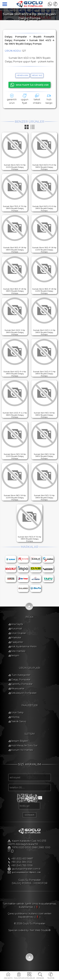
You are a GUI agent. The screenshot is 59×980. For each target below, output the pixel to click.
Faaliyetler (15, 646)
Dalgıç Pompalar (19, 684)
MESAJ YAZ (37, 75)
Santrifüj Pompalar (20, 689)
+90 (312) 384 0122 (20, 870)
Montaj (13, 722)
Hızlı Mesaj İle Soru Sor (22, 751)
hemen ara (22, 75)
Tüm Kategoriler (19, 680)
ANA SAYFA (8, 978)
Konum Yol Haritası (20, 756)
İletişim (13, 659)
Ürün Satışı (15, 718)
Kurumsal (15, 633)
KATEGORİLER (29, 978)
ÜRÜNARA (40, 978)
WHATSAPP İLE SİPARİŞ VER (30, 85)
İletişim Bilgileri (18, 747)
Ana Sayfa (15, 628)
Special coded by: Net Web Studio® (29, 939)
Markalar (14, 642)
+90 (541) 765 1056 (20, 873)
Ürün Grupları (17, 637)
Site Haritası (16, 655)
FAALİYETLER (19, 978)
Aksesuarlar (16, 693)
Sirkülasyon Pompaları (22, 698)
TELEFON (51, 978)
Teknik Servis (17, 727)
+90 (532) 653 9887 (20, 866)
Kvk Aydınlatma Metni (22, 651)
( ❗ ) (37, 915)
